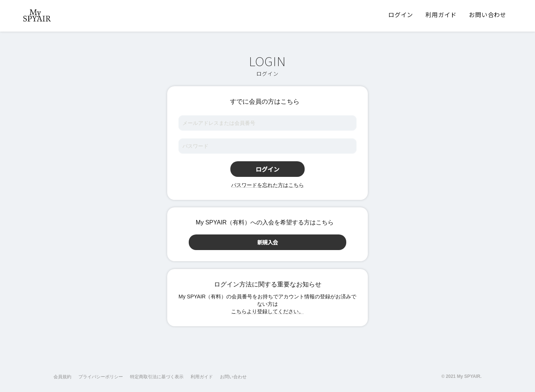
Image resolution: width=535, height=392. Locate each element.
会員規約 (62, 377)
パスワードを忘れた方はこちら (267, 185)
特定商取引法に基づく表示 (157, 377)
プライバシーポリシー (101, 377)
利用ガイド (202, 377)
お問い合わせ (233, 377)
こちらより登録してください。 (267, 311)
